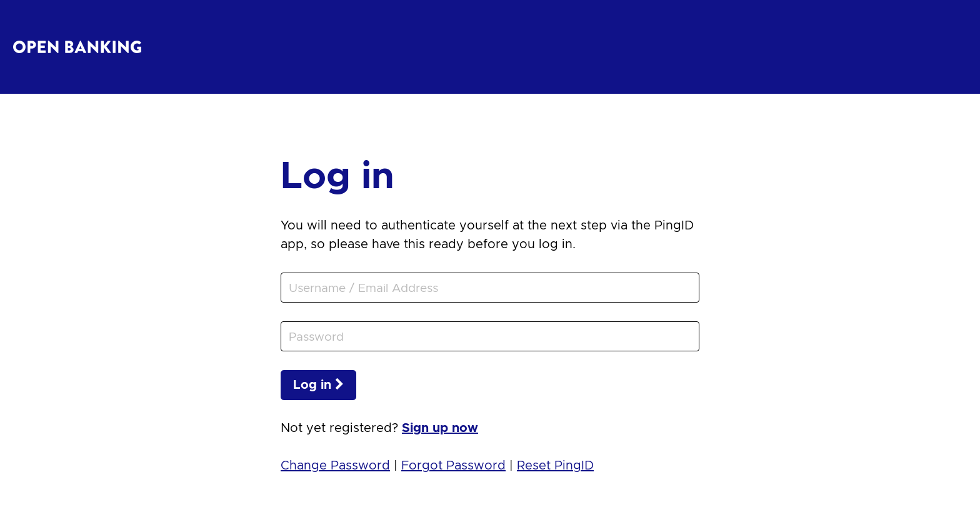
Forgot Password (453, 466)
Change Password (335, 466)
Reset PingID (555, 466)
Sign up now (440, 428)
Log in (318, 385)
